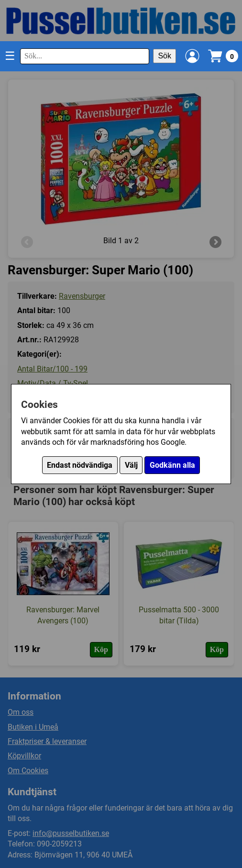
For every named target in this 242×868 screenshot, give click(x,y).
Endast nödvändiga (80, 465)
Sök (165, 56)
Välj (131, 465)
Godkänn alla (172, 465)
